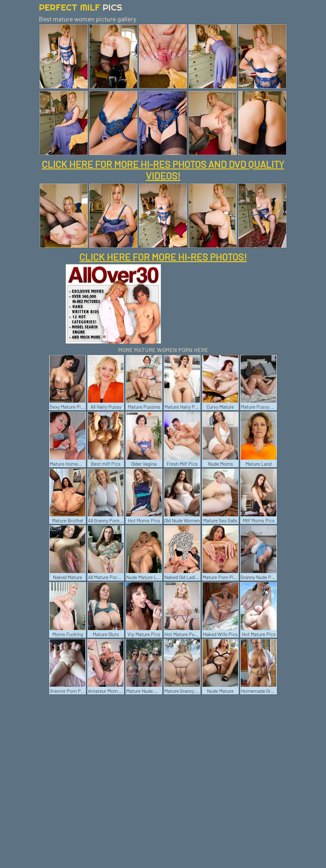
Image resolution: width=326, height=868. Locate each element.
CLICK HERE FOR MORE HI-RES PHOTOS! (163, 257)
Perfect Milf (81, 7)
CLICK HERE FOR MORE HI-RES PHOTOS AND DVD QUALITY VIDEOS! (163, 170)
